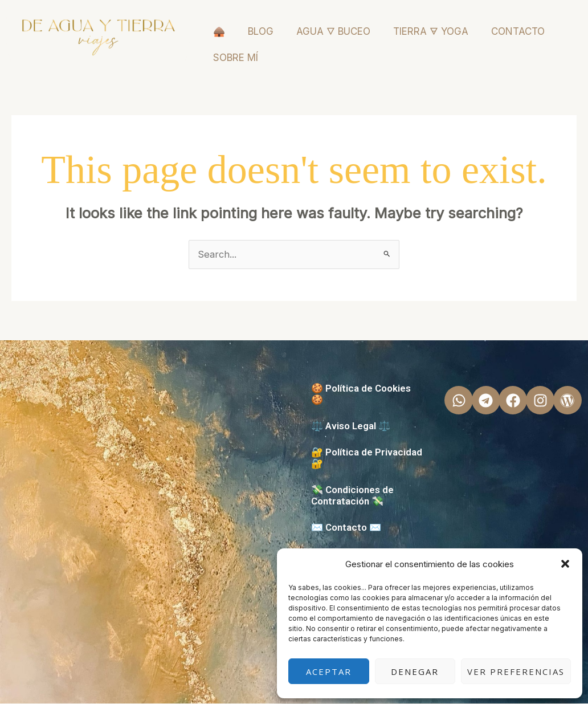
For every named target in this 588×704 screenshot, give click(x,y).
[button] (565, 564)
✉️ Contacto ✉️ (346, 528)
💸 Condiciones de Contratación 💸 (352, 496)
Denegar (415, 672)
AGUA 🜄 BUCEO (333, 31)
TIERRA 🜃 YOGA (431, 31)
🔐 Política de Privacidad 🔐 (367, 458)
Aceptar (329, 672)
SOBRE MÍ (236, 58)
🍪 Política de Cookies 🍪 (361, 394)
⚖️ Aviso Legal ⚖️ (351, 426)
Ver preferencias (516, 672)
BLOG (261, 31)
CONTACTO (518, 31)
